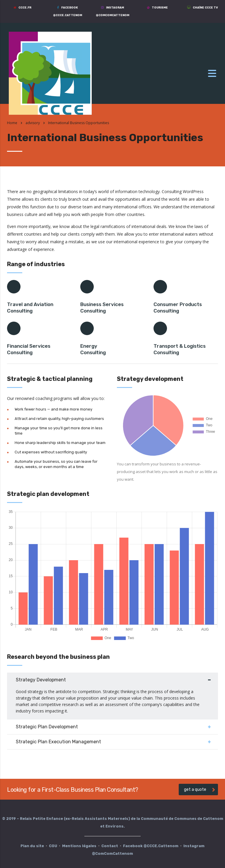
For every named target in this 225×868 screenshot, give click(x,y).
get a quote (200, 790)
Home (12, 123)
